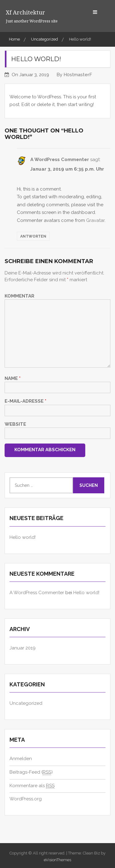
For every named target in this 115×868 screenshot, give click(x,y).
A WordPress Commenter (60, 160)
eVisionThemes (57, 860)
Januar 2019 (23, 648)
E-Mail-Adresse (25, 401)
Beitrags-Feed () (31, 772)
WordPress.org (26, 799)
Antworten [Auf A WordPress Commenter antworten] (33, 236)
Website (15, 424)
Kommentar (19, 296)
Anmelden (21, 759)
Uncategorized (26, 703)
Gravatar (95, 220)
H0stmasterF (78, 75)
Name (13, 378)
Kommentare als (32, 786)
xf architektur (25, 12)
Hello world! (23, 537)
